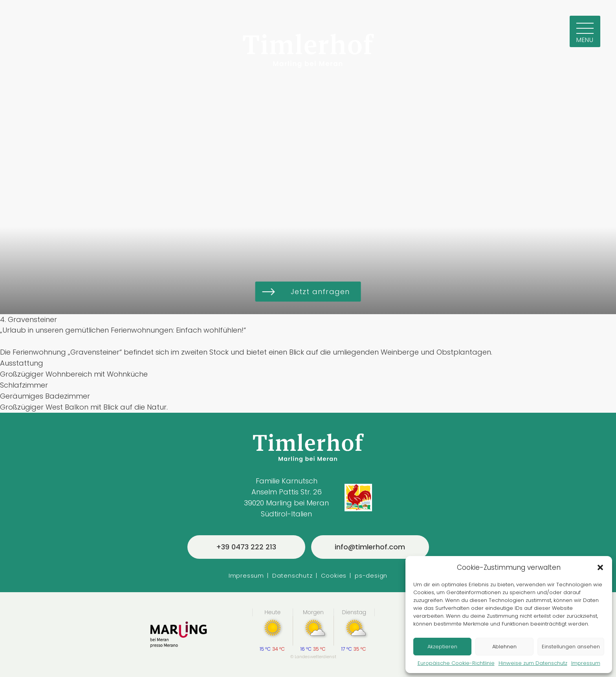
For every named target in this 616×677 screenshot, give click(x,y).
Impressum (586, 663)
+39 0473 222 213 (246, 547)
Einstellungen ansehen (571, 647)
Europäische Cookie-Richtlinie (456, 663)
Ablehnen (504, 647)
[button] (600, 567)
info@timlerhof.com (370, 547)
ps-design (371, 575)
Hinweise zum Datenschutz (533, 663)
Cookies (334, 575)
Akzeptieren (442, 647)
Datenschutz (292, 575)
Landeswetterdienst (315, 657)
